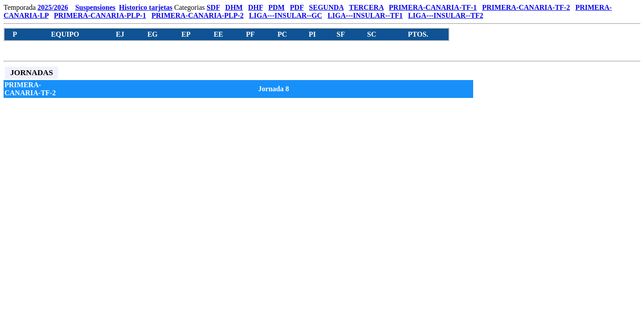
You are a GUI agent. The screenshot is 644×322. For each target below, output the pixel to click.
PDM (276, 7)
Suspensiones (95, 7)
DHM (234, 7)
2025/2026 (53, 7)
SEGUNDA (326, 7)
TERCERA (366, 7)
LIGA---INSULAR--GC (286, 15)
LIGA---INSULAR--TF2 (445, 15)
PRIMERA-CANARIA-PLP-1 (100, 15)
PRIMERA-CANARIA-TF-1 (433, 7)
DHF (256, 7)
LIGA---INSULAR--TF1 (365, 15)
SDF (213, 7)
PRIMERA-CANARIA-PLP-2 (198, 15)
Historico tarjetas (146, 7)
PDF (297, 7)
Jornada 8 (273, 89)
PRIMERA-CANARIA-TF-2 (526, 7)
